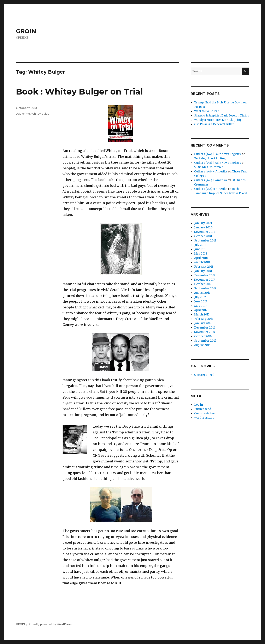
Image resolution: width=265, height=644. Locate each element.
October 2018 (203, 236)
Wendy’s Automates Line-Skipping (218, 120)
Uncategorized (204, 375)
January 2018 (203, 271)
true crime (23, 114)
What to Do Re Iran (207, 111)
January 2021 (203, 223)
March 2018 (202, 262)
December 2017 (205, 275)
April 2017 (201, 310)
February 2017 (204, 319)
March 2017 (202, 315)
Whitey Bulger (41, 114)
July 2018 (200, 245)
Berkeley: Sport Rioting (210, 158)
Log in (199, 405)
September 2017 (205, 288)
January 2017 (203, 323)
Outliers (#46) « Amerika (211, 172)
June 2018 (201, 249)
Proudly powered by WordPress (50, 624)
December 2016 (205, 328)
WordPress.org (204, 418)
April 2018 (201, 258)
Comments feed (205, 413)
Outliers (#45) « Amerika (211, 180)
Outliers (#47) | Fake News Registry (218, 154)
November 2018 (205, 232)
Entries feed (203, 409)
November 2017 (204, 280)
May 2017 (200, 306)
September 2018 (205, 241)
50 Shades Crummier (209, 167)
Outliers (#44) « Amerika (211, 189)
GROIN (26, 31)
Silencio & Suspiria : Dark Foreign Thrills (222, 116)
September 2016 (205, 341)
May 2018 (201, 254)
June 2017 (201, 301)
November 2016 (205, 332)
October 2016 (203, 336)
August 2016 (202, 345)
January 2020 (203, 227)
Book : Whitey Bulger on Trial (79, 92)
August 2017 (202, 293)
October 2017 (203, 284)
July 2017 (200, 297)
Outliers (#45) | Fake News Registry (218, 163)
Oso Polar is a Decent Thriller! (214, 124)
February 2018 (204, 267)
